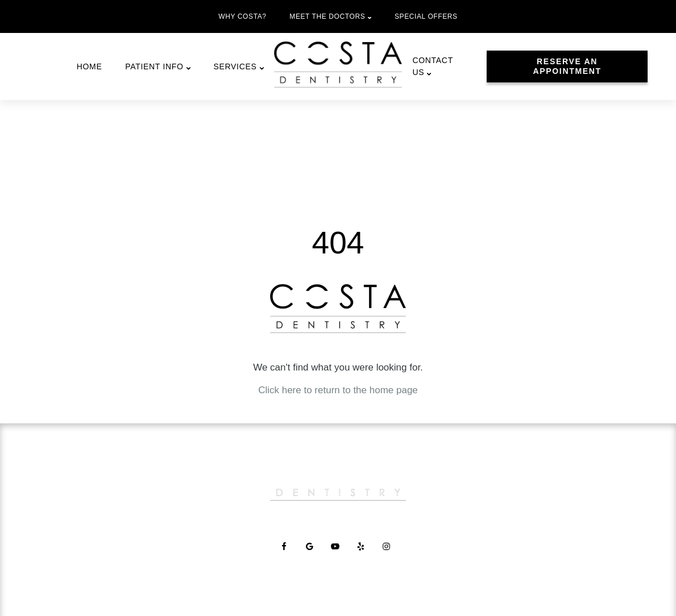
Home (90, 66)
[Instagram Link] (389, 562)
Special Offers (426, 16)
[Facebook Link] (287, 562)
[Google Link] (312, 562)
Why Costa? (242, 16)
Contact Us (432, 66)
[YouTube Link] (338, 562)
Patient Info (154, 66)
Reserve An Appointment (567, 66)
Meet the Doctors (327, 16)
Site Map (463, 594)
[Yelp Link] (364, 562)
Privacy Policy (417, 594)
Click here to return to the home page (338, 390)
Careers (336, 520)
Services (235, 66)
